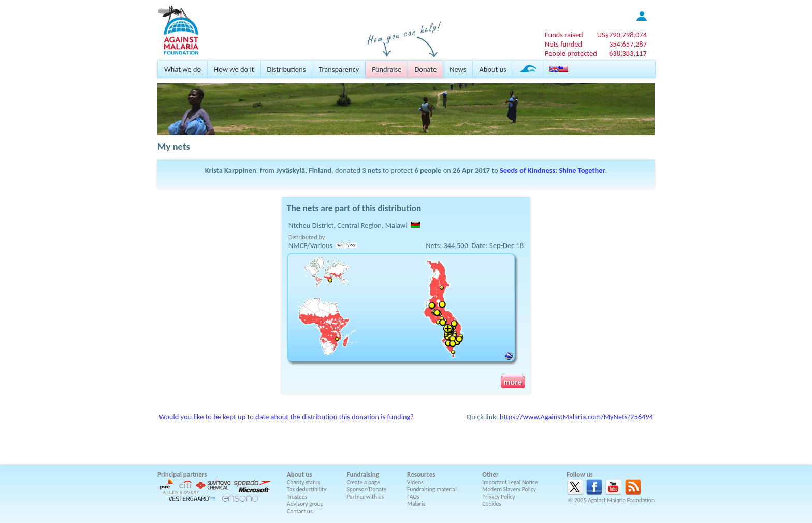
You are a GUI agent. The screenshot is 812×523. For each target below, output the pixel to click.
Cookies (492, 504)
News (458, 69)
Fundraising (363, 475)
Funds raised (564, 35)
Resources (421, 475)
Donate (425, 69)
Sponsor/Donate (367, 489)
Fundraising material (432, 489)
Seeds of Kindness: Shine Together (553, 170)
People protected (571, 53)
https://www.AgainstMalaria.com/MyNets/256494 (576, 417)
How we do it (234, 69)
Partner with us (366, 497)
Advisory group (305, 504)
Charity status (303, 482)
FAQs (413, 497)
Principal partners (182, 475)
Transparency (339, 69)
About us (492, 69)
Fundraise (387, 69)
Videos (415, 482)
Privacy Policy (498, 497)
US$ (622, 35)
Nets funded (563, 44)
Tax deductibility (307, 489)
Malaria (416, 504)
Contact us (300, 511)
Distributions (287, 69)
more (513, 382)
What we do (183, 69)
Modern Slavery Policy (509, 489)
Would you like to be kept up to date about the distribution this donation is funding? (286, 417)
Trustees (297, 497)
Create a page (364, 482)
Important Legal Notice (510, 482)
